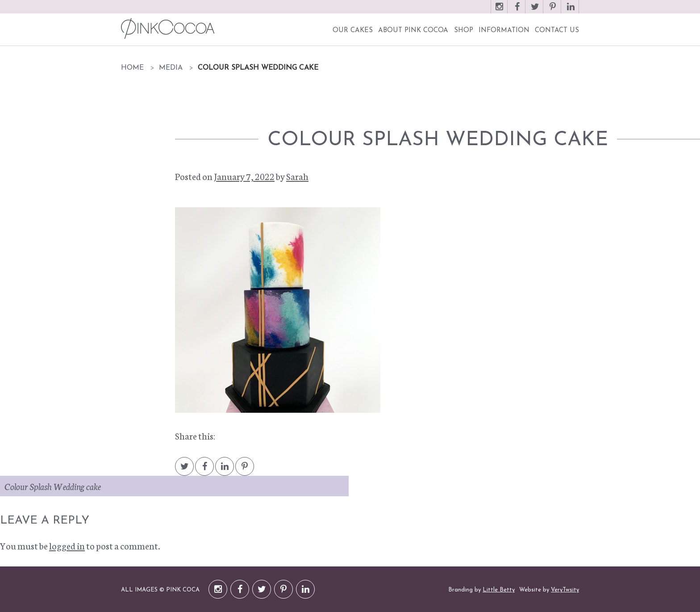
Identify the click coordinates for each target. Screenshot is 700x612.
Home (132, 68)
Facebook (517, 11)
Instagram (499, 11)
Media (171, 68)
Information (504, 31)
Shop (464, 31)
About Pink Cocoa (413, 31)
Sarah (297, 176)
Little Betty (499, 590)
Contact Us (557, 31)
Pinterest (553, 11)
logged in (67, 545)
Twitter (535, 11)
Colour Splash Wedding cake (53, 486)
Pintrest (245, 471)
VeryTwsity (565, 590)
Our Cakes (353, 31)
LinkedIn (571, 11)
